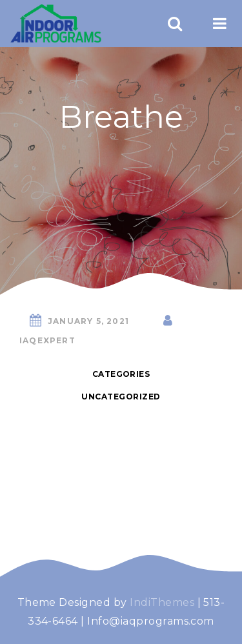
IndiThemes (162, 602)
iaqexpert (47, 340)
